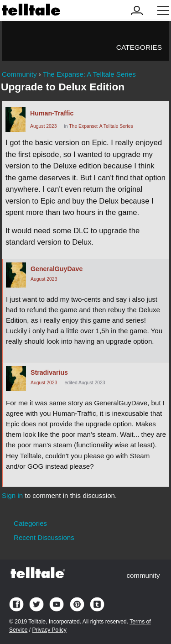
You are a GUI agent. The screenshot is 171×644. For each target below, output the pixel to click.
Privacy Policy (49, 630)
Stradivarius (49, 372)
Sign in (12, 495)
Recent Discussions (44, 537)
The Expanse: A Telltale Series (101, 126)
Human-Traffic (52, 113)
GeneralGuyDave (57, 269)
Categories (139, 47)
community (143, 575)
